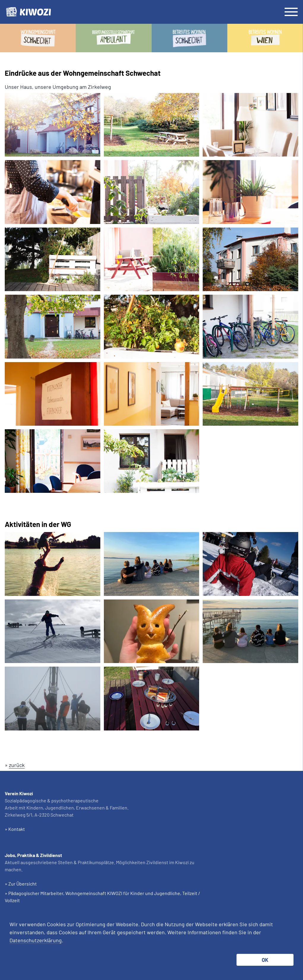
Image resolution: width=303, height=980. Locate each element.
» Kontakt (15, 829)
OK (265, 960)
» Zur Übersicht (21, 884)
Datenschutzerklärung (36, 940)
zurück (17, 765)
